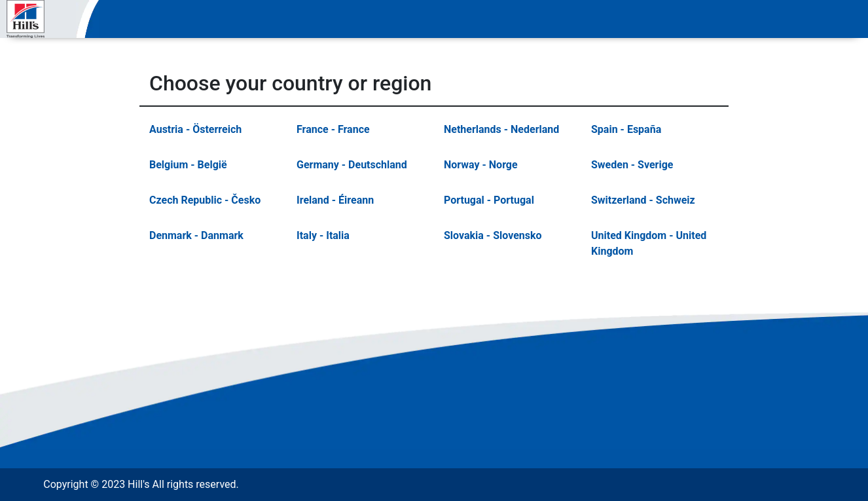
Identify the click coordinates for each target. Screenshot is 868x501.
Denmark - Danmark (196, 235)
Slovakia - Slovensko (493, 235)
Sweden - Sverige (632, 165)
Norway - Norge (481, 165)
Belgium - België (188, 165)
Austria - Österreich (195, 129)
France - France (333, 129)
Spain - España (626, 129)
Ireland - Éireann (335, 200)
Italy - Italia (323, 235)
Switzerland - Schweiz (643, 200)
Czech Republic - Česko (205, 200)
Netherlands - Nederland (501, 129)
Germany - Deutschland (352, 165)
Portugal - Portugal (489, 200)
